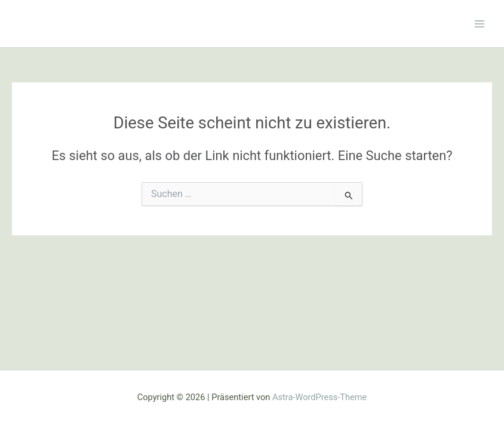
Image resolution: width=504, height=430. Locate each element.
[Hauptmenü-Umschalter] (480, 24)
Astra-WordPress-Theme (319, 397)
